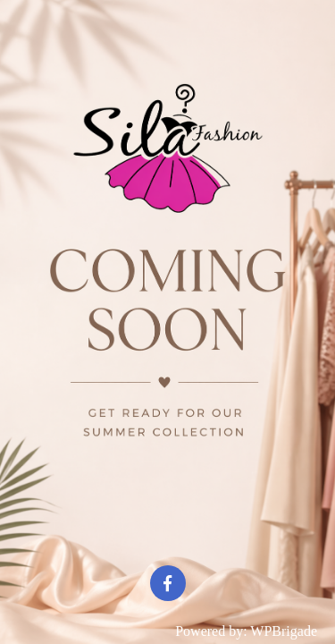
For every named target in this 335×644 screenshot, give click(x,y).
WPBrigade (284, 631)
